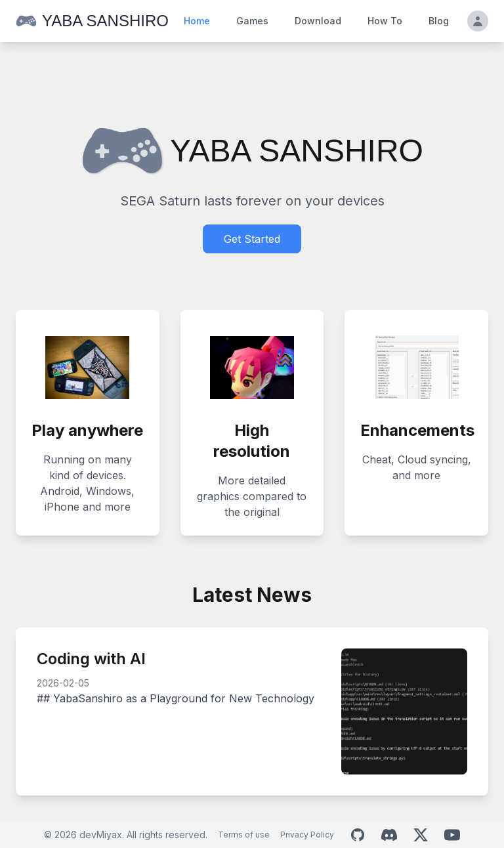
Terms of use (244, 835)
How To (385, 21)
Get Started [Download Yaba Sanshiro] (252, 239)
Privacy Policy (307, 835)
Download (318, 21)
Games (252, 21)
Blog (439, 21)
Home (197, 21)
